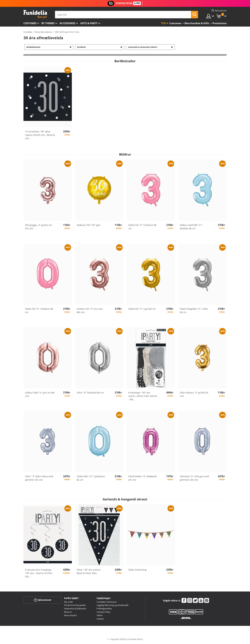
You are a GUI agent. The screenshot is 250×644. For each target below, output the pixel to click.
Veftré (100, 615)
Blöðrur (81, 47)
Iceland (100, 619)
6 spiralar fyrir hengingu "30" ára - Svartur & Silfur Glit (39, 573)
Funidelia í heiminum (107, 602)
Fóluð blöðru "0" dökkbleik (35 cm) (142, 478)
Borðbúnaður (33, 47)
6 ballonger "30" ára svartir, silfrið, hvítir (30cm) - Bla (143, 396)
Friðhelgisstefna (104, 609)
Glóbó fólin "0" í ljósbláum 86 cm (91, 478)
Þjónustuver (43, 600)
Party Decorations (43, 32)
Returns (68, 612)
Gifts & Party (89, 23)
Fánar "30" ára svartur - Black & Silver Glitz (89, 571)
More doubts (70, 615)
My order (69, 602)
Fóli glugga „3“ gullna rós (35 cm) (39, 227)
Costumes (30, 23)
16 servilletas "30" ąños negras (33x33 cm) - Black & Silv (40, 135)
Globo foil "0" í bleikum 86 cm (39, 310)
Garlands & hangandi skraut (143, 47)
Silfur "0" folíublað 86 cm (90, 393)
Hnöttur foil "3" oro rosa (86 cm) (90, 310)
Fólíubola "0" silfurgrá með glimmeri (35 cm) (194, 478)
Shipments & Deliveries (75, 609)
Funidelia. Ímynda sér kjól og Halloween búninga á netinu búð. (35, 14)
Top (163, 23)
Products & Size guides (75, 605)
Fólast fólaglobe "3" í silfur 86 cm (194, 310)
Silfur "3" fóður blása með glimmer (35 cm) (39, 478)
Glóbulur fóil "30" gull (88, 225)
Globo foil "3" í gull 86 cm (142, 309)
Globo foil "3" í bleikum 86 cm (142, 227)
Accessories (67, 23)
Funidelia (28, 32)
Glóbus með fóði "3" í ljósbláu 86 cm (191, 227)
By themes (48, 23)
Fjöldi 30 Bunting (137, 570)
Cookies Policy (103, 612)
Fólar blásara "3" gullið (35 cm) (194, 394)
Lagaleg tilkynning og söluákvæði (112, 605)
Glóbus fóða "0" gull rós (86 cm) (40, 394)
